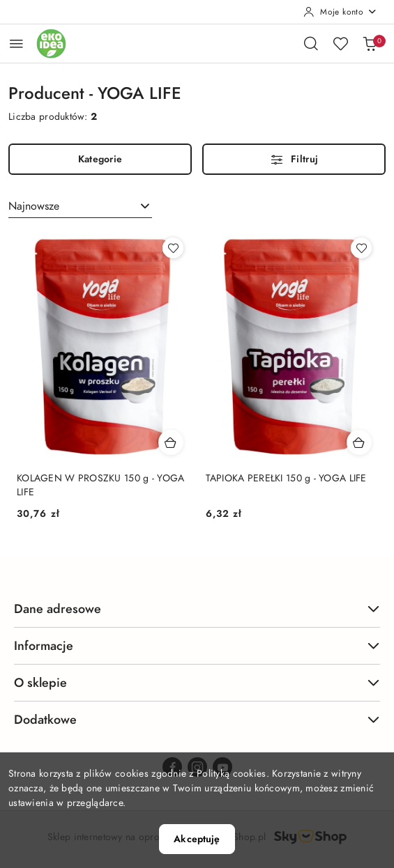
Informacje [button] (197, 645)
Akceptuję (197, 839)
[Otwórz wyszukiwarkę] (311, 43)
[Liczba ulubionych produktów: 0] (340, 43)
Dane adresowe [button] (197, 609)
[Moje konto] (340, 12)
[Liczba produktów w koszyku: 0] (370, 43)
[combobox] (80, 206)
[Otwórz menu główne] (16, 44)
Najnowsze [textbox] (34, 206)
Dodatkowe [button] (197, 719)
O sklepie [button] (197, 682)
